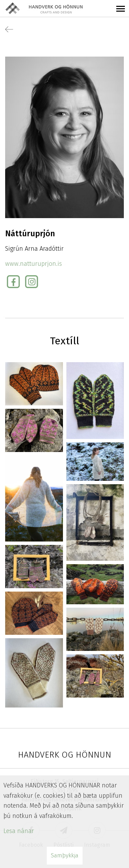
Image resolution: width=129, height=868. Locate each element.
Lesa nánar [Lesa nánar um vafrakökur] (19, 831)
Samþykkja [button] (65, 855)
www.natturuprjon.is (34, 264)
